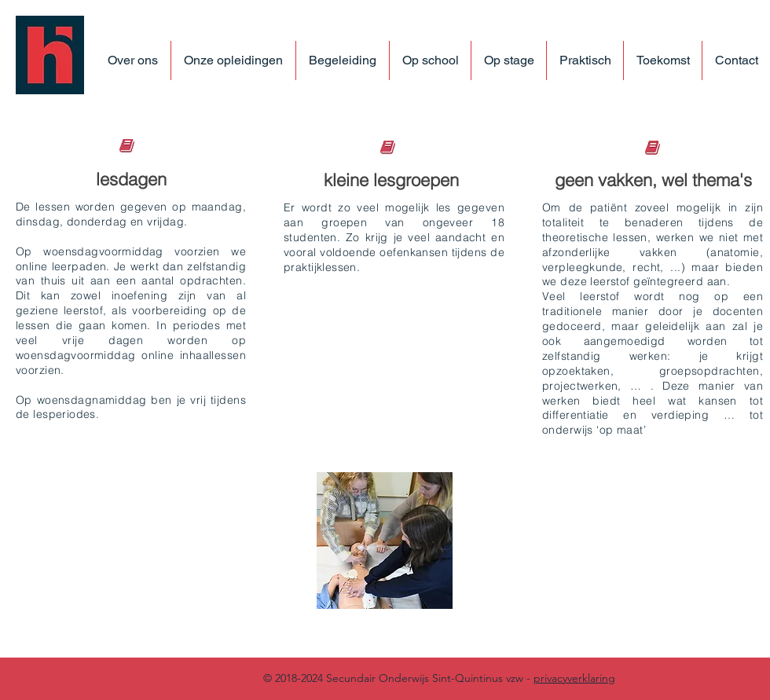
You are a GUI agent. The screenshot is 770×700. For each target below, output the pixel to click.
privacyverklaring (574, 678)
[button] (233, 60)
